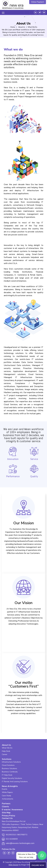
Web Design (13, 865)
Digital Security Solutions (12, 778)
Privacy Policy (8, 816)
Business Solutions (9, 768)
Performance (13, 471)
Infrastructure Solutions (11, 762)
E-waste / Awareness (12, 810)
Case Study (6, 796)
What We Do (7, 748)
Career (5, 754)
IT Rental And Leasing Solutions (15, 782)
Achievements (8, 799)
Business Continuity (10, 772)
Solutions (7, 759)
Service (34, 453)
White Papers (7, 792)
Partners (6, 804)
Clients (5, 807)
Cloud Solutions (8, 765)
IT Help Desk (7, 775)
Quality (34, 471)
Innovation (13, 453)
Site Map (6, 813)
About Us (6, 745)
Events (5, 789)
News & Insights (10, 786)
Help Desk (6, 751)
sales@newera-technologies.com (20, 843)
